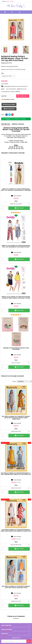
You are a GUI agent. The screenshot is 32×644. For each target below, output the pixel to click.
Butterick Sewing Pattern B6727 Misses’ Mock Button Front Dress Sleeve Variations (16, 418)
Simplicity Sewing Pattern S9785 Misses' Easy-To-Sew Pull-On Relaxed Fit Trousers (16, 190)
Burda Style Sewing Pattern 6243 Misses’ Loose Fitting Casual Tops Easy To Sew (16, 297)
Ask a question (9, 109)
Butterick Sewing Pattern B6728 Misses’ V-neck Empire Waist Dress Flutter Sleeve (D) (16, 474)
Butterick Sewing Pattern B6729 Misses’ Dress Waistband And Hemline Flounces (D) (16, 530)
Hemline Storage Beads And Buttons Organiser (16, 349)
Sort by (14, 381)
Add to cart (22, 96)
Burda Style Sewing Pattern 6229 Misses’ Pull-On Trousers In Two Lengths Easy (16, 246)
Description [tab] (6, 124)
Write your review (9, 105)
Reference (4, 63)
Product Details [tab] (18, 124)
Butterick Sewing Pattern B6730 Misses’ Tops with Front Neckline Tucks (16, 587)
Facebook (16, 618)
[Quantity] (10, 96)
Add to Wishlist (16, 196)
